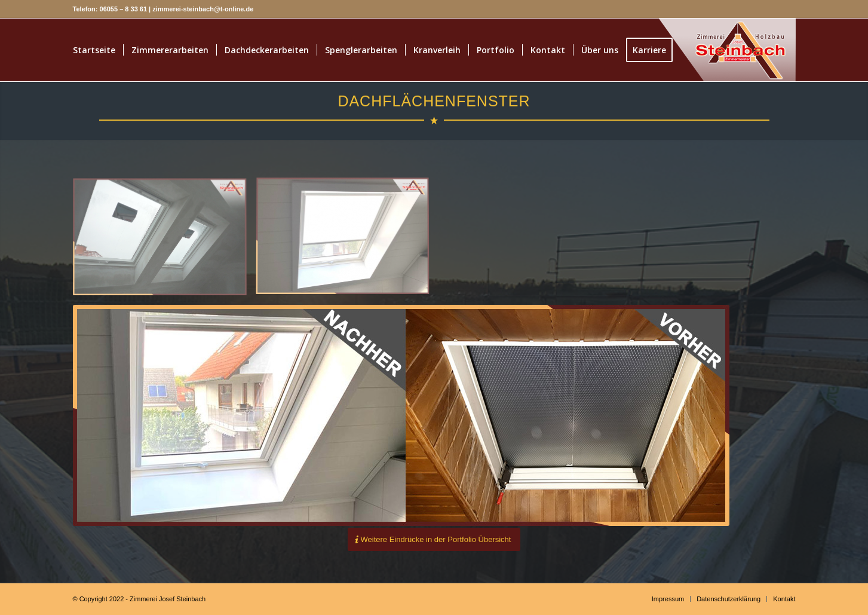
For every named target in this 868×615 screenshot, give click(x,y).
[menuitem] (94, 50)
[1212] (708, 50)
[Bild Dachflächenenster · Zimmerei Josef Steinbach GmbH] (164, 242)
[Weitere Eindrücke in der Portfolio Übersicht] (434, 539)
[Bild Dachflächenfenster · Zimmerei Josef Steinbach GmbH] (347, 242)
